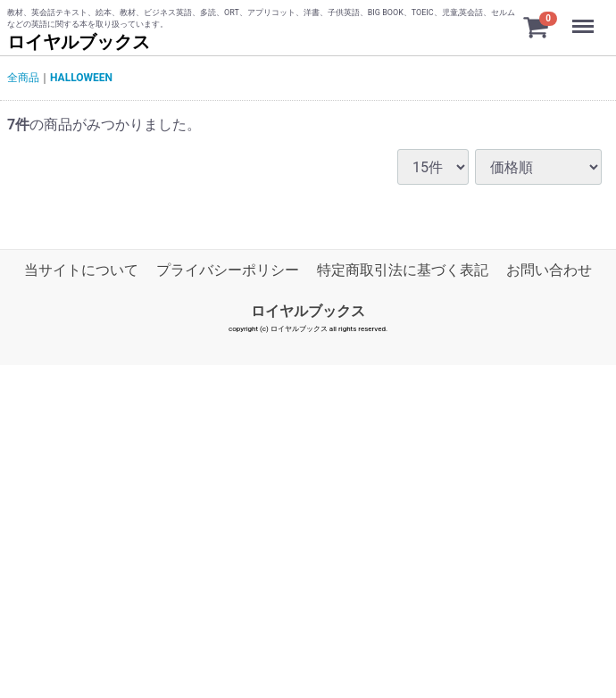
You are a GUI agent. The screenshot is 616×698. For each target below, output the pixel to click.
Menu (585, 18)
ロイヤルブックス (79, 42)
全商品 (23, 78)
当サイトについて (81, 270)
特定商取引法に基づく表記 (403, 270)
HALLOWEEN (81, 78)
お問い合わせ (549, 270)
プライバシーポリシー (228, 270)
